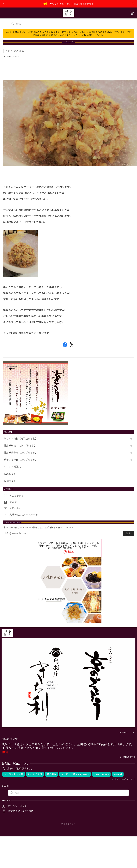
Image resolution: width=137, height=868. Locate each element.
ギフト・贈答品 (12, 467)
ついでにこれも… (16, 51)
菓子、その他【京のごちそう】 (21, 460)
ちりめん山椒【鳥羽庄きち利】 (21, 439)
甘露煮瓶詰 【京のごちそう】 (20, 446)
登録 (128, 533)
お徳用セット (11, 481)
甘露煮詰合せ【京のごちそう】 (21, 453)
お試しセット (11, 474)
